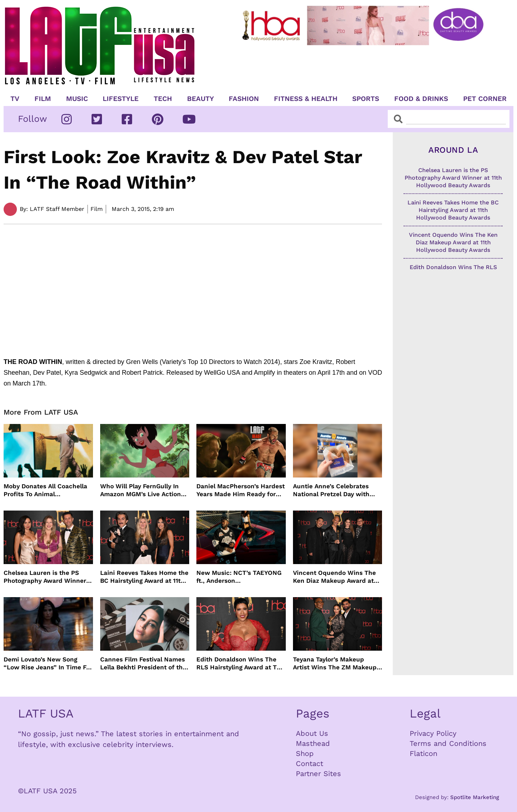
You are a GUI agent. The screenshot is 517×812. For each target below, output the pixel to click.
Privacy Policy (433, 733)
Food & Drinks (421, 99)
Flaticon (423, 753)
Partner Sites (318, 774)
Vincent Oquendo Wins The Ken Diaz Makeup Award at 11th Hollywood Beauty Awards (334, 577)
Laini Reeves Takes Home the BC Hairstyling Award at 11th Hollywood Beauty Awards (144, 577)
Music (77, 99)
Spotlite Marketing (475, 797)
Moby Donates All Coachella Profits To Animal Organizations (45, 490)
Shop (305, 753)
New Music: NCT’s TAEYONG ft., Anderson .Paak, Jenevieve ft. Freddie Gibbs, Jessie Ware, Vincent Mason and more (239, 577)
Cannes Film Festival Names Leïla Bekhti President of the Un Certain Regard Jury (143, 663)
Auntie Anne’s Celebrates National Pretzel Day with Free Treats (331, 490)
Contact (309, 763)
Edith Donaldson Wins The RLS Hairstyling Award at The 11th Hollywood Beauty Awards (240, 663)
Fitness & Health (306, 99)
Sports (366, 99)
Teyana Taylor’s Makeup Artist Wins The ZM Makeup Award (335, 663)
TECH (163, 99)
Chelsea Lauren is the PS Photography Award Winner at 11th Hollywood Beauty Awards (45, 577)
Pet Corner (485, 99)
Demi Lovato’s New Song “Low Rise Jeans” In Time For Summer (48, 663)
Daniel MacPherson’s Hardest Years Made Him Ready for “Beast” (241, 490)
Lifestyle (121, 99)
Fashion (244, 99)
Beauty (201, 99)
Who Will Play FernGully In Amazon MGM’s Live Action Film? (141, 490)
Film (43, 99)
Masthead (313, 743)
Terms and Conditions (448, 743)
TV (15, 99)
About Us (312, 733)
